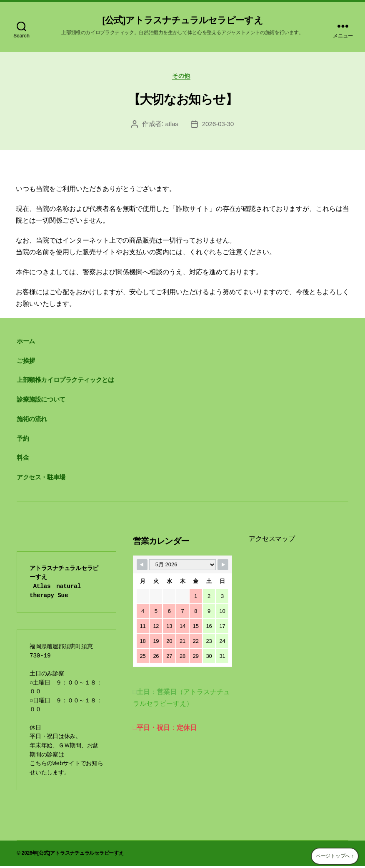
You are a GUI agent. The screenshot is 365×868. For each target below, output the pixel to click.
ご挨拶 (26, 363)
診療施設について (41, 401)
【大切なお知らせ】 (183, 101)
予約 (23, 440)
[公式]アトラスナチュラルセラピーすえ (182, 21)
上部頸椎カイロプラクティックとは (65, 382)
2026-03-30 (218, 126)
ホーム (26, 343)
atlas (171, 126)
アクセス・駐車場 (41, 479)
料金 (23, 460)
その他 (183, 77)
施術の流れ (32, 421)
